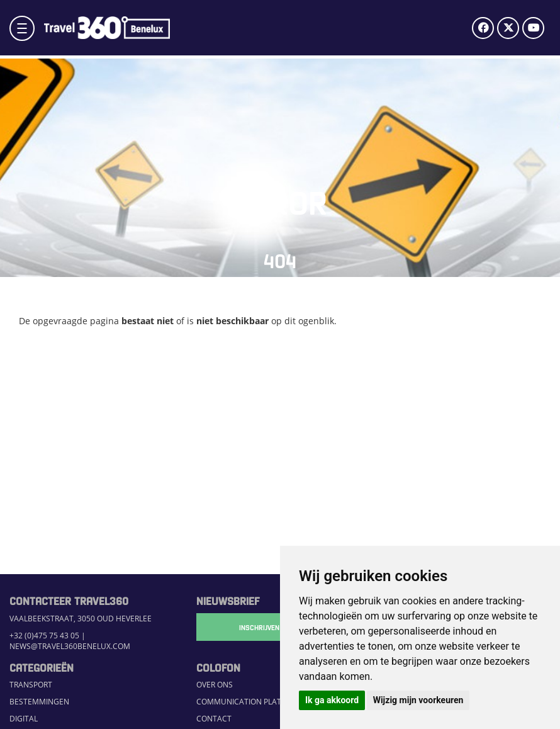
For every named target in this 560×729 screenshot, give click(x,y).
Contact (214, 719)
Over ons (215, 685)
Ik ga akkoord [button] (332, 700)
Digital (24, 719)
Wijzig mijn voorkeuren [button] (418, 700)
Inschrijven (259, 627)
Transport (31, 685)
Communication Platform (249, 702)
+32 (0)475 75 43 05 (44, 636)
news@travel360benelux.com (70, 646)
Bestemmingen (39, 702)
